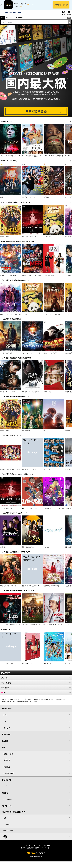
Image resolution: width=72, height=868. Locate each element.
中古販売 (7, 769)
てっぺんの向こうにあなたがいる (32, 158)
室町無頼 (46, 199)
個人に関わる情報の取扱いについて (58, 701)
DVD (4, 20)
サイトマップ (36, 703)
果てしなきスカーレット (29, 239)
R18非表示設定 (9, 775)
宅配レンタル (8, 756)
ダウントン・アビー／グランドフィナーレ (34, 626)
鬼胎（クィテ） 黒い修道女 (30, 394)
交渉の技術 (68, 549)
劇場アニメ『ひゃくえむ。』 (30, 510)
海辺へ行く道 (47, 665)
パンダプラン (47, 239)
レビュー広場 (7, 801)
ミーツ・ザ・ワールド (7, 665)
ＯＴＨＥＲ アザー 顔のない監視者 (55, 158)
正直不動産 (68, 277)
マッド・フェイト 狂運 (7, 394)
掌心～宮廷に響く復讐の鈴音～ (9, 588)
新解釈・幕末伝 (5, 239)
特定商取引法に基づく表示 (9, 703)
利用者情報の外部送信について (24, 703)
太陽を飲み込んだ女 (28, 549)
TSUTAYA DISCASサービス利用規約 (23, 701)
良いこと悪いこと (49, 471)
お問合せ (5, 795)
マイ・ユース (47, 549)
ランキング (36, 690)
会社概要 (4, 701)
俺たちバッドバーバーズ (29, 471)
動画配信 (5, 743)
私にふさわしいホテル (28, 665)
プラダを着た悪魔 (49, 277)
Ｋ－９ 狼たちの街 (6, 355)
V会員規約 (10, 701)
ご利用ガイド (7, 782)
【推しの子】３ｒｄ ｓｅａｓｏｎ (54, 510)
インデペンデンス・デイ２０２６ (32, 355)
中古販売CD (27, 20)
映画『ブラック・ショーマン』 (31, 199)
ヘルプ (4, 788)
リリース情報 (36, 685)
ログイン (69, 16)
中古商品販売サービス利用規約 (40, 701)
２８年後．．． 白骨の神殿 (52, 316)
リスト (63, 16)
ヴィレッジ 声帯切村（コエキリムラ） (12, 158)
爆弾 (2, 199)
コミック (17, 20)
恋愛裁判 (68, 433)
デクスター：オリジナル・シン (53, 626)
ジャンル (36, 680)
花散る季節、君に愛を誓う (51, 588)
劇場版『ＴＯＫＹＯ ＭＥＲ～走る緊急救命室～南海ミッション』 (41, 277)
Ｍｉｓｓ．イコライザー (51, 355)
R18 (69, 19)
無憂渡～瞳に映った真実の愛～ (31, 588)
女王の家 (3, 549)
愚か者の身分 (26, 433)
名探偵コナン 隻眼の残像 (8, 277)
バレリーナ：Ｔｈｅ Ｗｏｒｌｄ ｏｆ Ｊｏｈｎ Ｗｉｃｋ (19, 316)
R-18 (36, 694)
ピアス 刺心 (47, 394)
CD (10, 20)
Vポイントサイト (8, 808)
